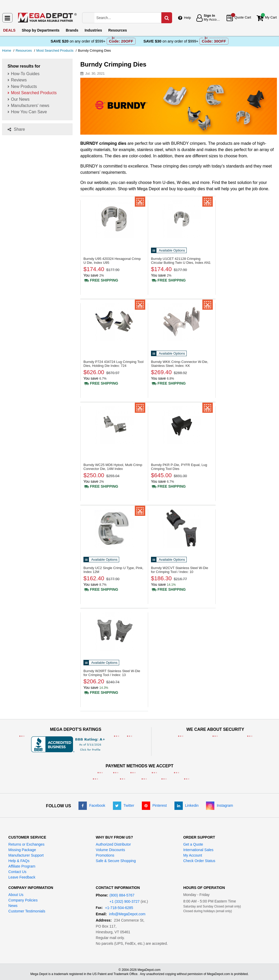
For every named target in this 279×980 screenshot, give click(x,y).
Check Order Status (199, 861)
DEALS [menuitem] (9, 30)
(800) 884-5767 (122, 895)
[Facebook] (92, 805)
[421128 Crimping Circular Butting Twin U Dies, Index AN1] (182, 219)
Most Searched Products (34, 93)
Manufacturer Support (26, 855)
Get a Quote (193, 844)
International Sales (198, 850)
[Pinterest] (154, 805)
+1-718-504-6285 (119, 908)
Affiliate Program (22, 866)
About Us (16, 895)
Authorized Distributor (113, 844)
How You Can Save (29, 112)
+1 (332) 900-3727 (125, 901)
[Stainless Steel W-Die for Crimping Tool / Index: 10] (182, 528)
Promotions (105, 855)
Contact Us (17, 872)
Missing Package (22, 850)
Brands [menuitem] (72, 30)
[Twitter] (124, 805)
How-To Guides (25, 74)
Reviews (19, 80)
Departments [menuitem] (41, 30)
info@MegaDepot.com (127, 914)
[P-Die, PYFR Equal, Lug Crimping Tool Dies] (182, 425)
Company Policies (23, 900)
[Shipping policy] (101, 280)
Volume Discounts (110, 850)
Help (188, 18)
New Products (24, 86)
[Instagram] (219, 805)
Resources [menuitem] (118, 30)
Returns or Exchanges (26, 844)
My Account (193, 855)
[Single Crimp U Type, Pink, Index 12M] (114, 528)
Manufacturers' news (30, 106)
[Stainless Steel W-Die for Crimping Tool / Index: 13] (114, 631)
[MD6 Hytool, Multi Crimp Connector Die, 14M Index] (114, 425)
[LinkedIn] (187, 805)
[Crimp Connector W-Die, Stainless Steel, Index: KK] (182, 322)
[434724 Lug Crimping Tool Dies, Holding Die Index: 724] (114, 322)
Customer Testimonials (27, 911)
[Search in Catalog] (167, 18)
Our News (20, 99)
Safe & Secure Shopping (116, 861)
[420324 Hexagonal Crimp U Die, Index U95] (114, 219)
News (13, 906)
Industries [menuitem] (93, 30)
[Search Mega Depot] (133, 18)
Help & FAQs (19, 861)
